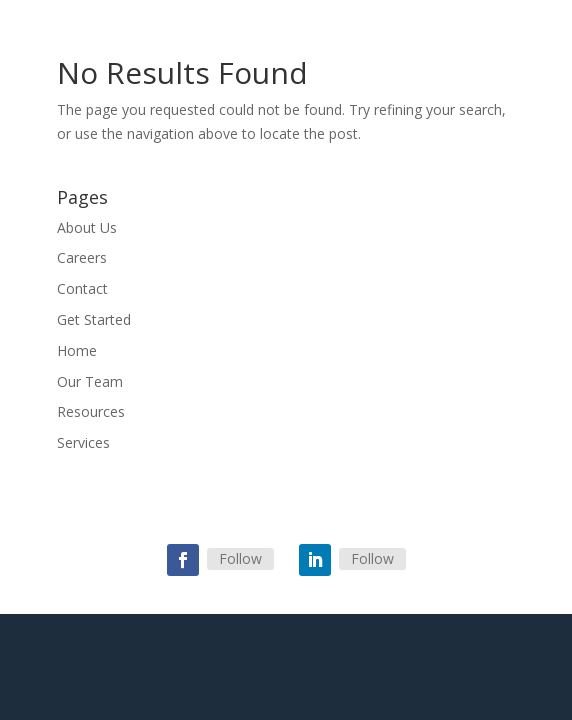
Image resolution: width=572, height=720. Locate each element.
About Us (87, 227)
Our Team (90, 381)
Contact (82, 288)
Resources (91, 411)
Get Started (94, 319)
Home (77, 350)
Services (83, 442)
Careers (82, 257)
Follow (240, 558)
